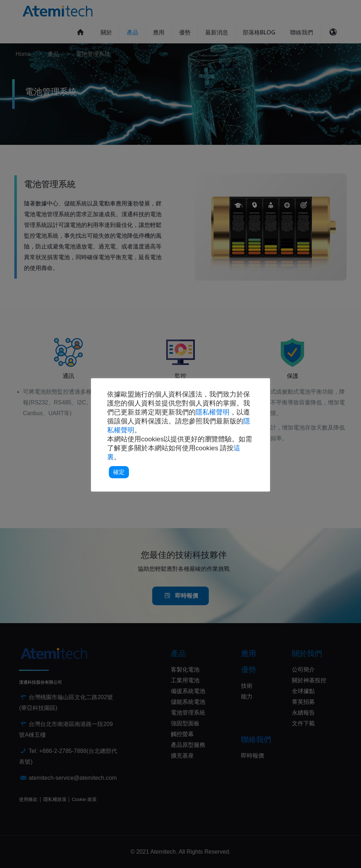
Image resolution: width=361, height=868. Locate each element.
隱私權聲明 (213, 412)
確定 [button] (119, 472)
